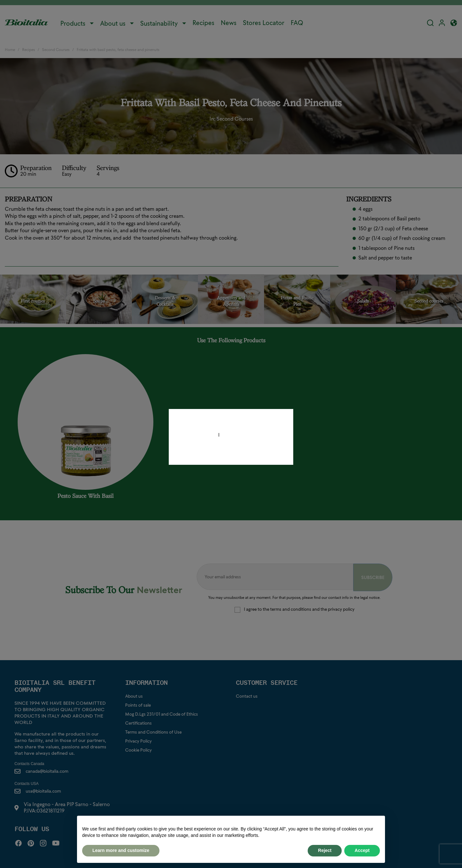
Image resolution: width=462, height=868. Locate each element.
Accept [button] (362, 850)
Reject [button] (325, 850)
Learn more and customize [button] (121, 850)
